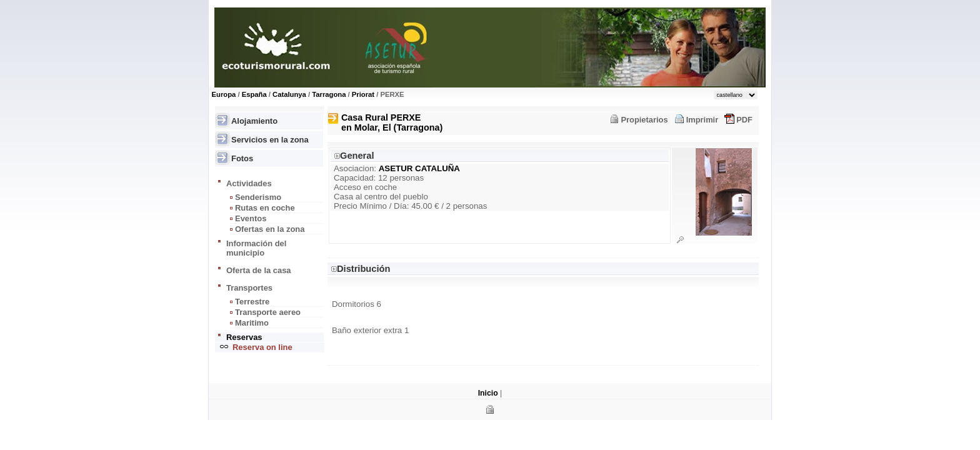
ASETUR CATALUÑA (419, 168)
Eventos (251, 218)
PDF (744, 120)
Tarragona (329, 94)
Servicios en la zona (270, 140)
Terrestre (252, 302)
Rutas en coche (265, 208)
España (254, 94)
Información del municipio (256, 248)
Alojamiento (254, 121)
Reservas (244, 337)
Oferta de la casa (259, 270)
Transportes (249, 288)
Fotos (242, 158)
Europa (224, 94)
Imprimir (702, 120)
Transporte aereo (268, 312)
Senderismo (258, 197)
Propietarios (644, 120)
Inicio (488, 393)
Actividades (249, 183)
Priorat (363, 94)
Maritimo (252, 323)
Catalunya (289, 94)
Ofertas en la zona (270, 229)
